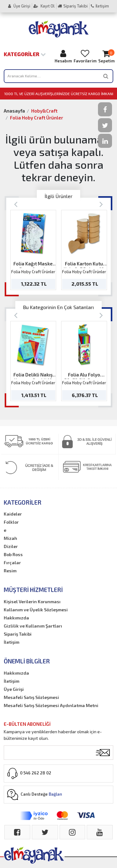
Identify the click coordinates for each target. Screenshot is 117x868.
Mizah (10, 538)
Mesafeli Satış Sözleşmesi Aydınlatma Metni (51, 705)
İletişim (100, 6)
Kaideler (13, 514)
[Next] (101, 204)
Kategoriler (25, 54)
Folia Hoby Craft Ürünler (37, 118)
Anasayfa (14, 111)
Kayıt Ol (44, 6)
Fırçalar (12, 563)
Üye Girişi (19, 6)
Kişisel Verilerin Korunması (32, 601)
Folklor (11, 522)
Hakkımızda (16, 618)
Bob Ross (13, 554)
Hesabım (63, 56)
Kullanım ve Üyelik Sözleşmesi (36, 610)
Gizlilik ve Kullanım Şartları (33, 626)
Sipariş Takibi (73, 6)
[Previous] (16, 204)
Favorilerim (85, 56)
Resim (10, 571)
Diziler (11, 546)
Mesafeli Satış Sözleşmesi (31, 697)
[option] (33, 250)
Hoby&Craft (44, 111)
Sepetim (106, 56)
